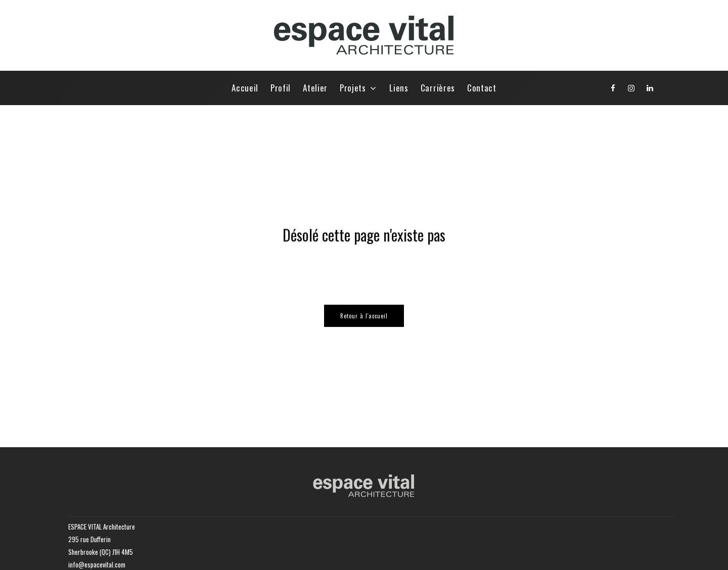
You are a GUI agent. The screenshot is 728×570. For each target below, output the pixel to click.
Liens (399, 88)
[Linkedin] (650, 88)
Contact (482, 88)
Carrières (438, 88)
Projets (353, 88)
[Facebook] (613, 88)
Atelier (315, 88)
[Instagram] (631, 88)
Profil (281, 88)
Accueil (245, 88)
